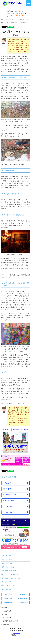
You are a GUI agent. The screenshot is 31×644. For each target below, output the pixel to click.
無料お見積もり (23, 599)
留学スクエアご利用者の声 (10, 574)
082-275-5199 (17, 15)
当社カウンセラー (7, 611)
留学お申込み (8, 603)
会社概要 (5, 608)
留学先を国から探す (8, 560)
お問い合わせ (8, 594)
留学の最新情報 (7, 589)
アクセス (5, 614)
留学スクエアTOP (7, 556)
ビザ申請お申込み (23, 603)
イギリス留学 (16, 483)
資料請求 (23, 594)
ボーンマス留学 (16, 512)
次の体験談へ (25, 430)
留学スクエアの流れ (8, 567)
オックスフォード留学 (16, 495)
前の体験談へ (7, 430)
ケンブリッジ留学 (16, 501)
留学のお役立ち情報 (8, 586)
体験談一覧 (16, 430)
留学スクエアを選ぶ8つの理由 (11, 578)
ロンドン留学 (16, 489)
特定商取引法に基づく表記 (10, 621)
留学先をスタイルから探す (10, 563)
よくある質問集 (7, 582)
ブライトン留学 (16, 506)
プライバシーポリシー (9, 618)
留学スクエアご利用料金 (9, 571)
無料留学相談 (8, 599)
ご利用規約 (5, 624)
